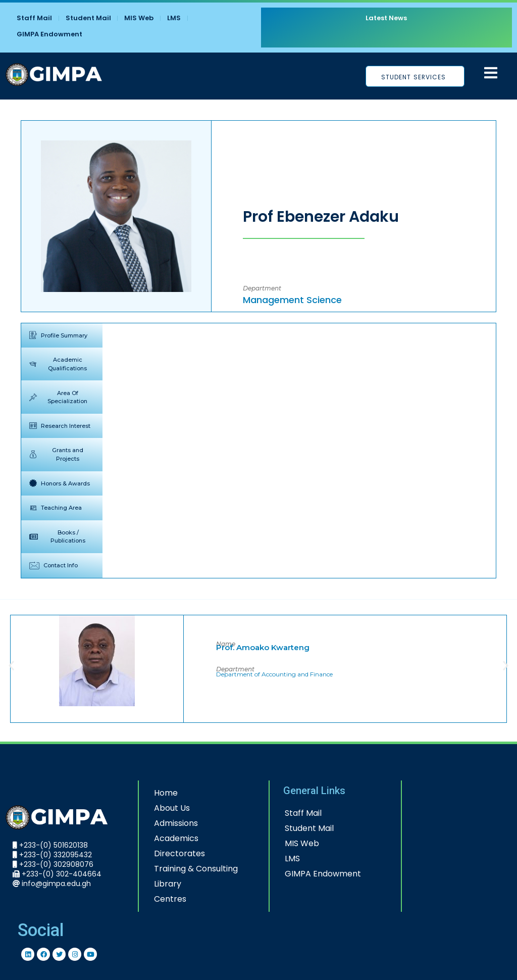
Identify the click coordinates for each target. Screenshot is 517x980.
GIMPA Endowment (49, 34)
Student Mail (88, 18)
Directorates (171, 853)
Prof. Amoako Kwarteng (263, 647)
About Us (163, 808)
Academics (168, 838)
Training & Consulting (187, 869)
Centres (162, 899)
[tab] (62, 335)
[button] (11, 665)
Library (159, 884)
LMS (174, 18)
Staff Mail (34, 18)
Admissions (167, 823)
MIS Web (139, 18)
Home (157, 793)
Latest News (385, 18)
